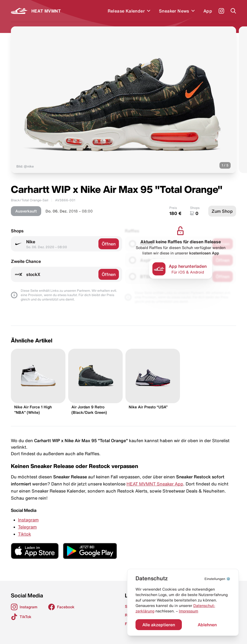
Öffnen (109, 244)
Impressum (189, 611)
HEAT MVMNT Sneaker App (155, 484)
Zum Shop (222, 211)
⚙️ (217, 579)
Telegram (27, 527)
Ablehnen (207, 625)
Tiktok (25, 534)
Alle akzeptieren (159, 625)
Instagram (28, 520)
